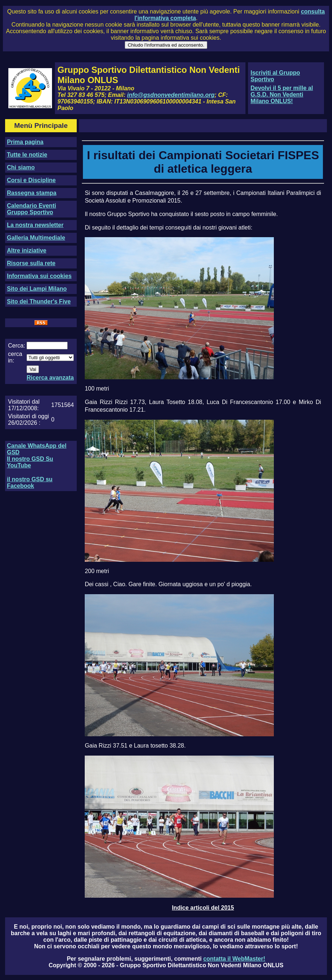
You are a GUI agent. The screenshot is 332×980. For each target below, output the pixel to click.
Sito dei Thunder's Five (39, 301)
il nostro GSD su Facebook (30, 483)
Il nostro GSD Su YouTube (30, 462)
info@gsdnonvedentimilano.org (171, 95)
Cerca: (17, 346)
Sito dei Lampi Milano (37, 289)
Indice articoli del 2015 (203, 908)
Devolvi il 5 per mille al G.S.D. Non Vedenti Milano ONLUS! (282, 95)
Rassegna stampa (32, 193)
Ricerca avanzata (50, 378)
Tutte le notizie (27, 155)
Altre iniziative (27, 250)
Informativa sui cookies (39, 276)
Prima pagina (25, 142)
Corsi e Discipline (31, 180)
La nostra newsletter (35, 225)
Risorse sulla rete (31, 263)
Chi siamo (21, 167)
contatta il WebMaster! (234, 959)
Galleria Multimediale (36, 238)
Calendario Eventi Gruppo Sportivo (31, 209)
